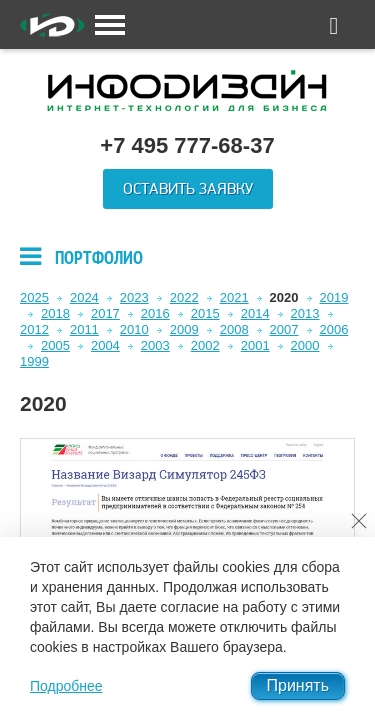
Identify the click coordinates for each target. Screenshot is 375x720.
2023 (134, 297)
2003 (155, 345)
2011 (84, 329)
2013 (305, 313)
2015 (205, 313)
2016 (155, 313)
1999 (34, 361)
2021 (234, 297)
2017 (105, 313)
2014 (255, 313)
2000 (305, 345)
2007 (284, 329)
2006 (334, 329)
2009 (184, 329)
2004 (105, 345)
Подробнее (66, 686)
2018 (55, 313)
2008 (234, 329)
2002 (205, 345)
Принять (298, 685)
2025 (34, 297)
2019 (334, 297)
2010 (134, 329)
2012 (34, 329)
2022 (184, 297)
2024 (84, 297)
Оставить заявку (188, 189)
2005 (55, 345)
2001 (255, 345)
